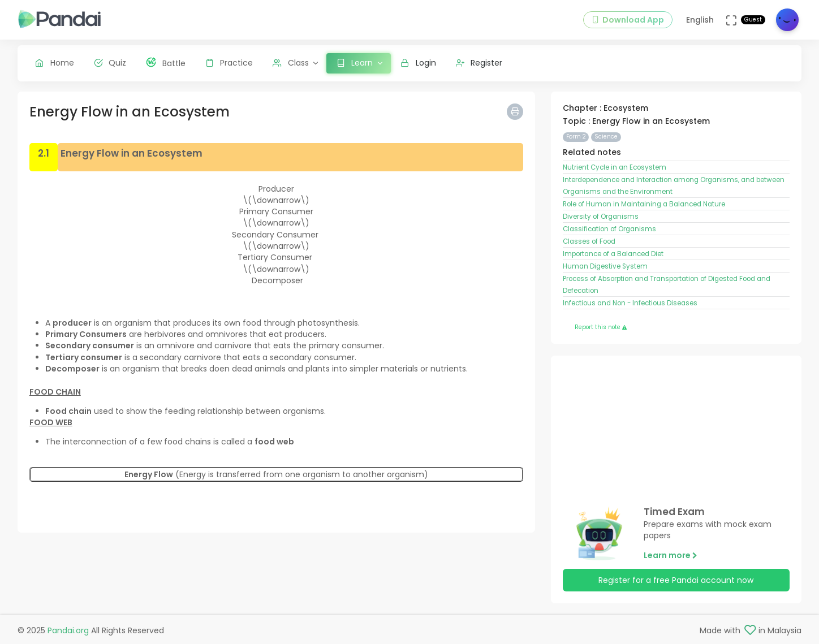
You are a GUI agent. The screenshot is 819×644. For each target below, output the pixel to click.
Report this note (601, 327)
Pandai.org (68, 630)
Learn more (671, 555)
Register (479, 63)
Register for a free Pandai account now (676, 580)
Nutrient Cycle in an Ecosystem (615, 167)
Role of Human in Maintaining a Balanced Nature (644, 204)
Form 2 (576, 137)
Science (606, 137)
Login (418, 63)
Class (291, 63)
